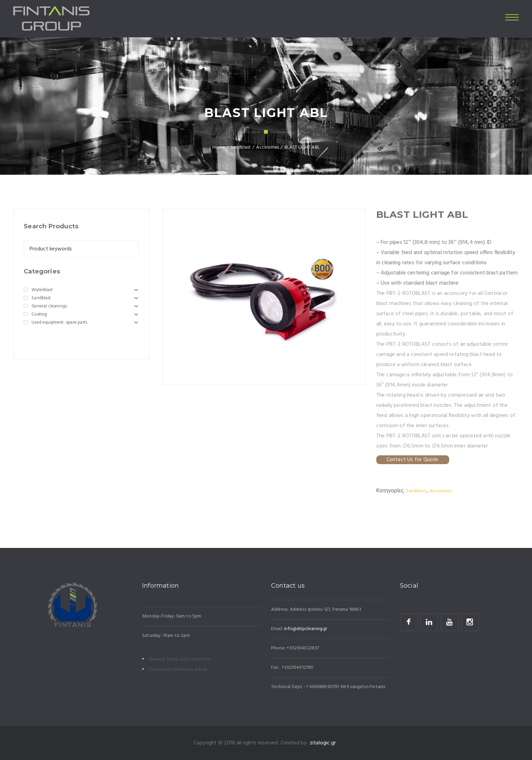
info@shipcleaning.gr (306, 629)
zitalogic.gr (323, 743)
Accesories (441, 491)
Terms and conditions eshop (178, 670)
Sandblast (416, 491)
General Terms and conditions (180, 659)
